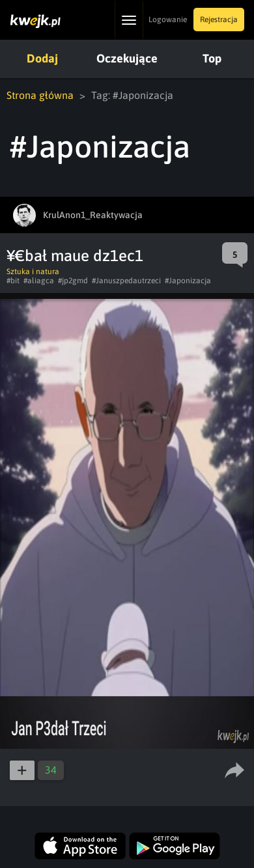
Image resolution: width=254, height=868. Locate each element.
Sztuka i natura (33, 272)
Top (212, 58)
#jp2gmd (73, 281)
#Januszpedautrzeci (126, 281)
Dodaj (42, 58)
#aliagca (39, 281)
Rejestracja (219, 20)
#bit (13, 281)
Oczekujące (127, 58)
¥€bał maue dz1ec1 (75, 256)
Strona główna (40, 95)
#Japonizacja (188, 281)
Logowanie (168, 20)
